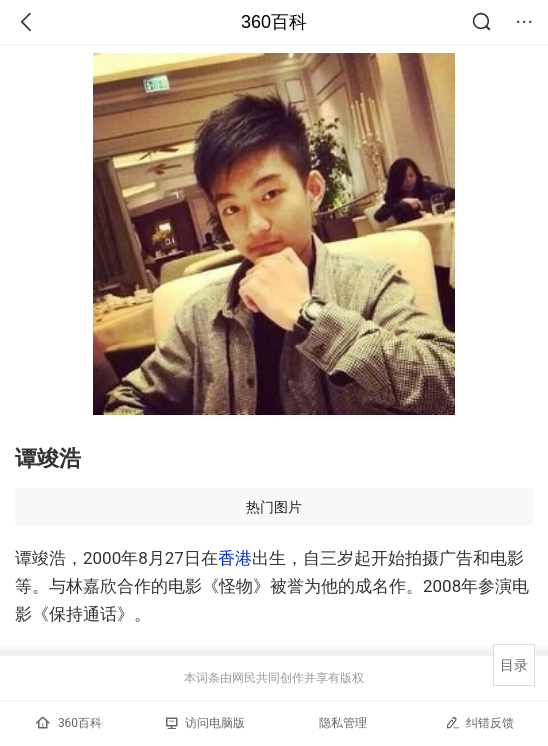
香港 (235, 558)
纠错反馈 (479, 722)
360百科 (274, 22)
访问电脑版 (205, 723)
